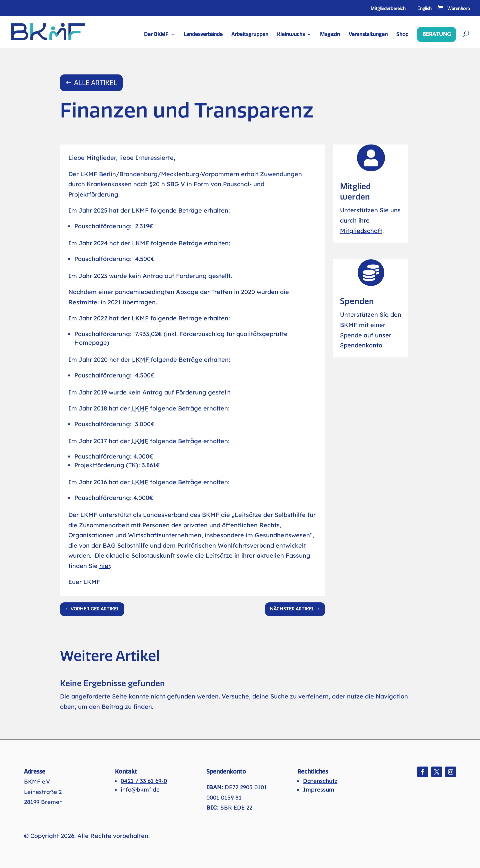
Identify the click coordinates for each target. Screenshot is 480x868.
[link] (453, 9)
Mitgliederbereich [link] (388, 9)
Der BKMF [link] (156, 35)
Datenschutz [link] (320, 781)
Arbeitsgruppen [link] (250, 35)
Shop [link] (402, 35)
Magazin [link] (330, 35)
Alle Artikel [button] (96, 83)
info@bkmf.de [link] (140, 789)
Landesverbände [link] (203, 35)
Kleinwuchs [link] (291, 35)
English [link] (424, 9)
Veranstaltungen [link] (368, 35)
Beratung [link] (436, 34)
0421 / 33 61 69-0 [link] (144, 781)
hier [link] (105, 566)
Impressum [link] (319, 789)
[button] (423, 772)
